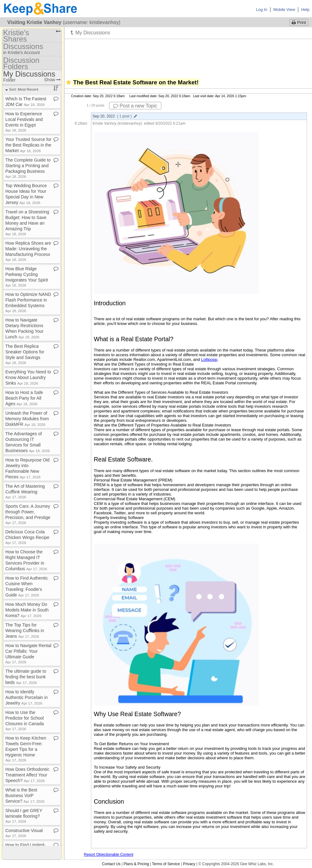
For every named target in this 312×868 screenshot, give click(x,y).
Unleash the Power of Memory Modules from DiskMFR (27, 419)
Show (52, 80)
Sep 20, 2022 (115, 116)
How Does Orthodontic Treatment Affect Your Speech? (27, 775)
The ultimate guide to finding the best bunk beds (26, 677)
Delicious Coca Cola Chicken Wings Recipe (27, 537)
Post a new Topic (135, 106)
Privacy (189, 864)
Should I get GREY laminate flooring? (24, 816)
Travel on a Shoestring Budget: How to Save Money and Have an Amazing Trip (27, 223)
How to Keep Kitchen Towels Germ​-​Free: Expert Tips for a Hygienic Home (26, 749)
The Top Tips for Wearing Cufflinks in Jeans (25, 631)
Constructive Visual (24, 833)
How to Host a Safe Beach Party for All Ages (24, 398)
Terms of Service (166, 864)
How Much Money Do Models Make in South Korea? (27, 610)
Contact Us (111, 864)
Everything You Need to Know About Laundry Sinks (28, 377)
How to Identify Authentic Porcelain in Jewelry (26, 697)
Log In (262, 10)
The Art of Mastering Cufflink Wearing (25, 491)
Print (299, 22)
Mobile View (284, 10)
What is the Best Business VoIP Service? (25, 796)
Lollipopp (209, 359)
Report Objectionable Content (108, 855)
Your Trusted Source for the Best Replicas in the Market (28, 145)
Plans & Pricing (136, 864)
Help (305, 10)
